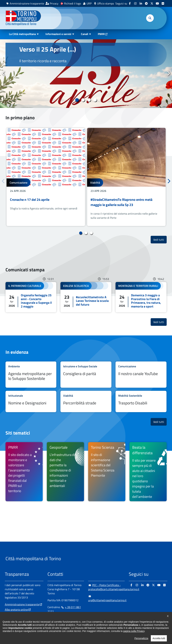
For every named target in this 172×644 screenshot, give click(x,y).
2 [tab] (83, 100)
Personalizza (141, 642)
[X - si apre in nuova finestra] (152, 3)
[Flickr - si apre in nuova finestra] (163, 3)
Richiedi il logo (72, 3)
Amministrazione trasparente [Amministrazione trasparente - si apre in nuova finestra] (27, 3)
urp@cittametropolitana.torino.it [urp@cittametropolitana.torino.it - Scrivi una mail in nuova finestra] (107, 598)
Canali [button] (85, 34)
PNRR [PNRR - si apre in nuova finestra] (101, 34)
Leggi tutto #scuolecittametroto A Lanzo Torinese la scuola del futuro (86, 297)
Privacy (54, 3)
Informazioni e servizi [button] (58, 34)
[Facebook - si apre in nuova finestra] (130, 3)
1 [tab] (77, 100)
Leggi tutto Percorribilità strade (86, 401)
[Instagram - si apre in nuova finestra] (135, 3)
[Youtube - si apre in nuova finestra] (157, 3)
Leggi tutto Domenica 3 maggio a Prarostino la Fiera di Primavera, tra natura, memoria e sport (141, 297)
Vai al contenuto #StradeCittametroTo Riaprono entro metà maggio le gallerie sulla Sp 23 (126, 177)
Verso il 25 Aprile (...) (48, 49)
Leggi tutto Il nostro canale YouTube (141, 375)
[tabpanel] (86, 74)
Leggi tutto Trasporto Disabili (141, 401)
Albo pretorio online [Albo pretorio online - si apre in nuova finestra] (16, 610)
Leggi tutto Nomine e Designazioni (31, 401)
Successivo (168, 73)
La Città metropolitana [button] (22, 34)
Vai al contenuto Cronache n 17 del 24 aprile (46, 177)
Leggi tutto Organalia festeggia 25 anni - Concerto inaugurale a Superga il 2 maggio (31, 297)
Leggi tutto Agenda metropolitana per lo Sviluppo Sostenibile (31, 375)
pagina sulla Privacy (134, 634)
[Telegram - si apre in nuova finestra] (146, 3)
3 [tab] (89, 100)
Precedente (4, 73)
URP (89, 3)
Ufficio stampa (105, 3)
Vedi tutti (160, 240)
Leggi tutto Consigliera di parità (86, 375)
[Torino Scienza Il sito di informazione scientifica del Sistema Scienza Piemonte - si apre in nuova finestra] (107, 472)
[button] (150, 18)
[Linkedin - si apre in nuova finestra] (141, 3)
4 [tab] (95, 100)
